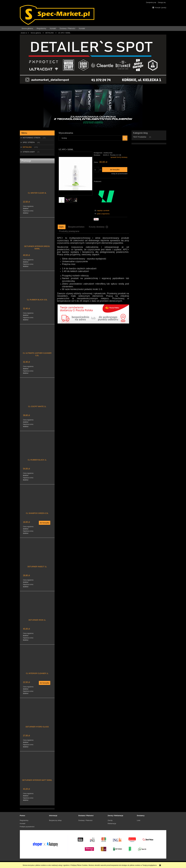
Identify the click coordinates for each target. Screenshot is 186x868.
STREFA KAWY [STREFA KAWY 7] (29, 152)
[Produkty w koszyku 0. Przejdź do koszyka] (159, 8)
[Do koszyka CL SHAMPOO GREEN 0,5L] (45, 523)
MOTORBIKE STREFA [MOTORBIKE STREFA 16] (32, 138)
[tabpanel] (93, 270)
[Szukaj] (125, 138)
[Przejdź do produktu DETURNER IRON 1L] (37, 610)
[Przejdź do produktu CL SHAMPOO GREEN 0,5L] (37, 503)
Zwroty (110, 820)
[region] (93, 106)
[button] (101, 210)
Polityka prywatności (27, 827)
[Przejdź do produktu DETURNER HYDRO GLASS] (37, 716)
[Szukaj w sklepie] (91, 138)
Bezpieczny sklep (55, 820)
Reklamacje (112, 823)
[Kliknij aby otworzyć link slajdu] (93, 100)
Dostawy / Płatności (85, 820)
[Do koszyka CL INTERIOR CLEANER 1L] (45, 683)
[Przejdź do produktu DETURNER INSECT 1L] (37, 556)
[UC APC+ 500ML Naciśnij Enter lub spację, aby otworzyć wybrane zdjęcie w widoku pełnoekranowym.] (76, 174)
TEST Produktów (140, 137)
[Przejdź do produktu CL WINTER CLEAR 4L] (37, 182)
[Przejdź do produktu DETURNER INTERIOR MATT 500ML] (37, 770)
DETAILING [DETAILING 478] (27, 147)
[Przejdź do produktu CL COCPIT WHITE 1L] (37, 396)
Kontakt (23, 823)
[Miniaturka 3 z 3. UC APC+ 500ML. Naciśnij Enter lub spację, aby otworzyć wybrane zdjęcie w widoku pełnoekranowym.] (74, 200)
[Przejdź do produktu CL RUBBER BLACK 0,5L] (37, 289)
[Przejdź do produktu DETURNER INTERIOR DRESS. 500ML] (37, 236)
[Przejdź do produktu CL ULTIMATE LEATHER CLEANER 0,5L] (37, 343)
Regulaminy (24, 820)
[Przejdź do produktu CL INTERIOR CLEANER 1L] (37, 663)
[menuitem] (27, 28)
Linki (139, 820)
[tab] (62, 227)
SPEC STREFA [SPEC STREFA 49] (29, 142)
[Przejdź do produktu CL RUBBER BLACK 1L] (37, 449)
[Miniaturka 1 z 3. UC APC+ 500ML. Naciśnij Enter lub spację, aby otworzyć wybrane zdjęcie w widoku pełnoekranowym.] (62, 200)
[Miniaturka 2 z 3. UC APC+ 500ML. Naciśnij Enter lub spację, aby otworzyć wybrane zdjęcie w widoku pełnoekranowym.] (68, 200)
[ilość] (96, 170)
